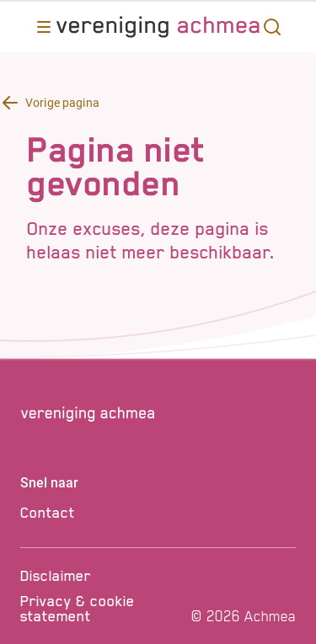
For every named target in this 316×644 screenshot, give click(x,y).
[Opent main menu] (44, 27)
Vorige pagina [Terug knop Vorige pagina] (62, 103)
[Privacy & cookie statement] (103, 609)
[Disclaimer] (103, 576)
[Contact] (158, 513)
